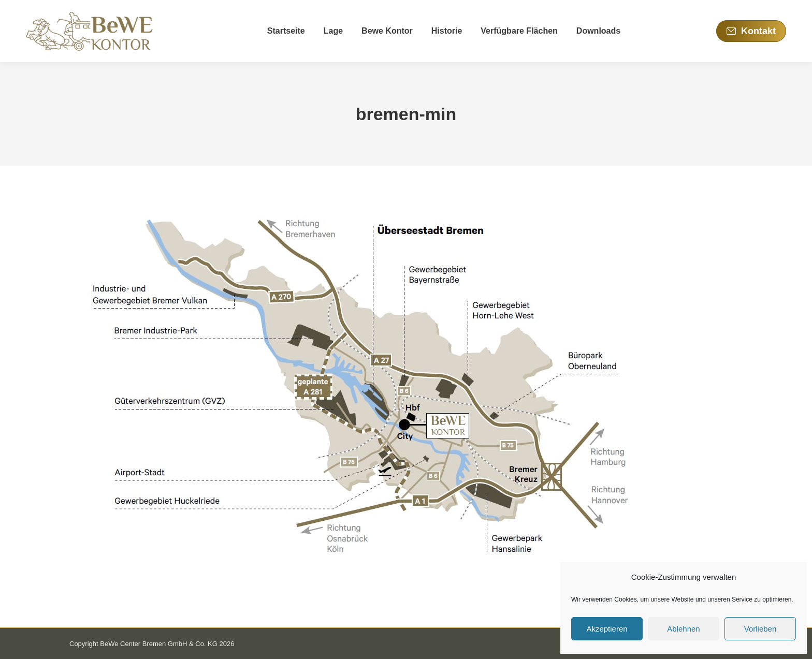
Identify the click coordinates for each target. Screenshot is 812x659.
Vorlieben (760, 629)
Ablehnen (683, 629)
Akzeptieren (607, 629)
